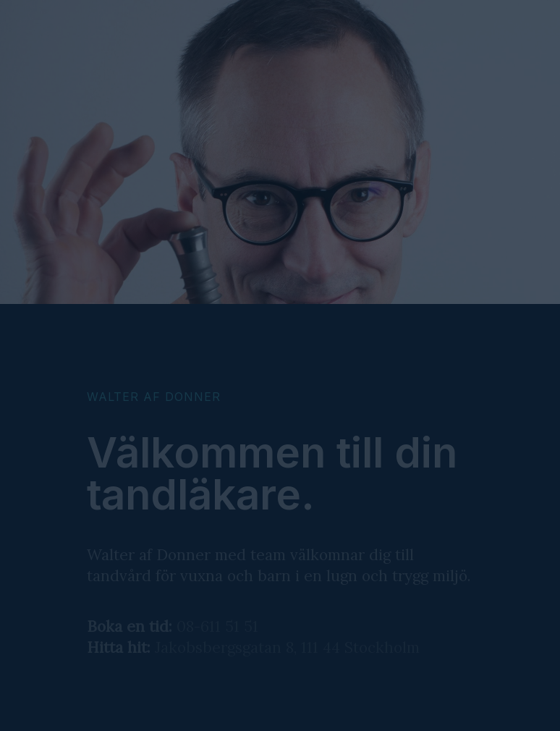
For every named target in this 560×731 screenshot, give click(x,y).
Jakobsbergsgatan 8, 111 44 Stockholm (287, 647)
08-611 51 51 (217, 626)
